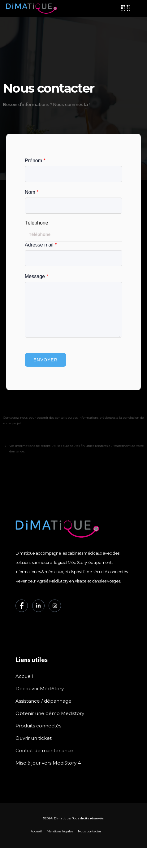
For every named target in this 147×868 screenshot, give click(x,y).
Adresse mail (41, 245)
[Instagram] (55, 606)
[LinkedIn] (38, 606)
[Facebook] (22, 606)
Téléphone (37, 223)
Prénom (35, 161)
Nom (32, 192)
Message (37, 276)
